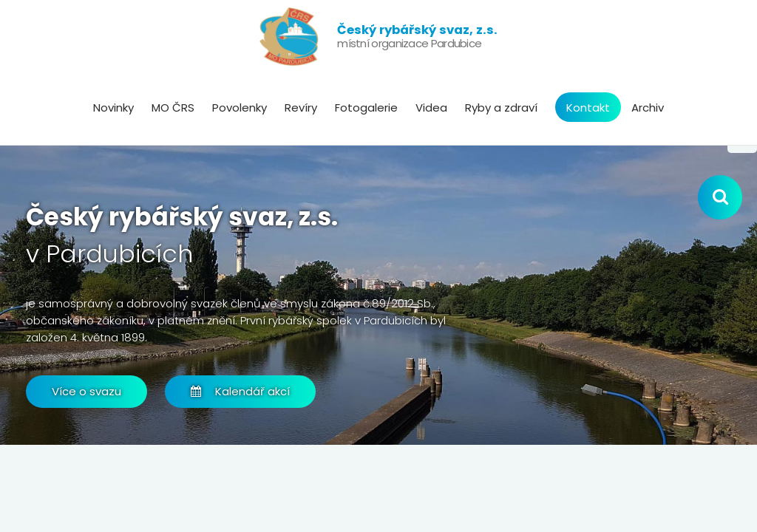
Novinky (113, 108)
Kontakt (588, 108)
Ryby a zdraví (501, 108)
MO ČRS (173, 108)
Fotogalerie (366, 108)
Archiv (648, 108)
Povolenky (240, 108)
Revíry (301, 108)
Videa (431, 108)
